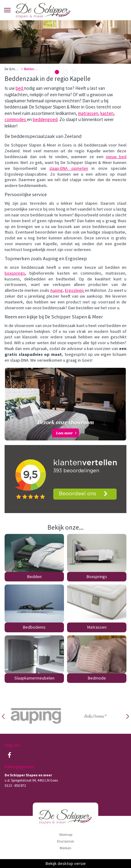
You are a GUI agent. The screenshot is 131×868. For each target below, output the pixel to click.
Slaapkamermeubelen (34, 678)
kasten (107, 113)
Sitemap (66, 834)
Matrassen (97, 627)
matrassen (88, 113)
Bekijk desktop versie (66, 863)
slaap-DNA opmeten (69, 168)
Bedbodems (34, 627)
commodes (16, 119)
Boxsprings (97, 577)
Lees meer (64, 433)
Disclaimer (65, 841)
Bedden (34, 577)
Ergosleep (75, 290)
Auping (56, 290)
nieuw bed (116, 157)
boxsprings (15, 273)
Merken (65, 848)
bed (20, 88)
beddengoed (45, 119)
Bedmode (97, 678)
